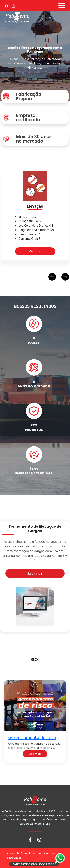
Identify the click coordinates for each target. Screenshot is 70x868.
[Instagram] (14, 5)
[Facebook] (6, 5)
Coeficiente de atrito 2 (32, 821)
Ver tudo (35, 251)
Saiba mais (35, 573)
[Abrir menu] (62, 6)
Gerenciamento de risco (34, 738)
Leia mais (37, 754)
